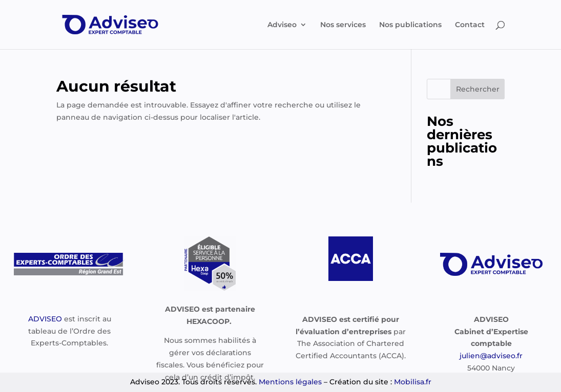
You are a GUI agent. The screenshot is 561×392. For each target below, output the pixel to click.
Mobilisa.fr (413, 382)
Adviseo (282, 25)
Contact (470, 25)
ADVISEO (45, 319)
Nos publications (410, 25)
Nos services (343, 25)
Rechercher (478, 89)
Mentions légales (290, 382)
